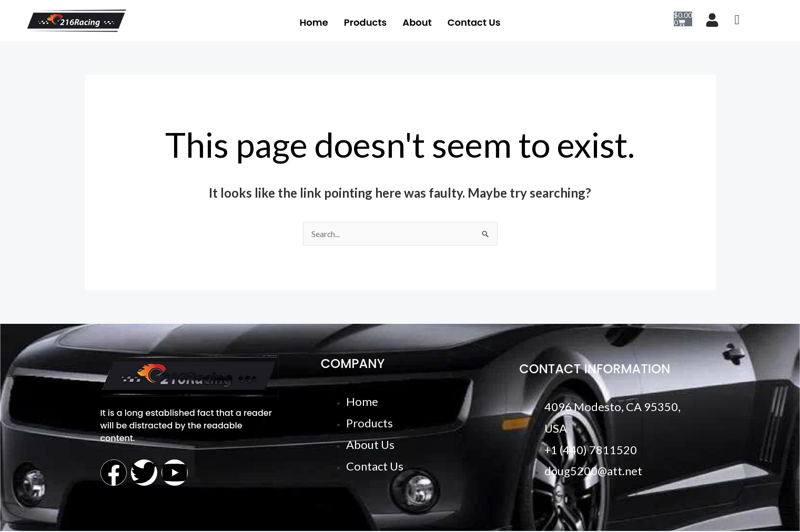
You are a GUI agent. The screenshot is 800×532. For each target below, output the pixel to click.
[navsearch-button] (737, 21)
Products (365, 22)
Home (313, 22)
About (417, 22)
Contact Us (474, 22)
